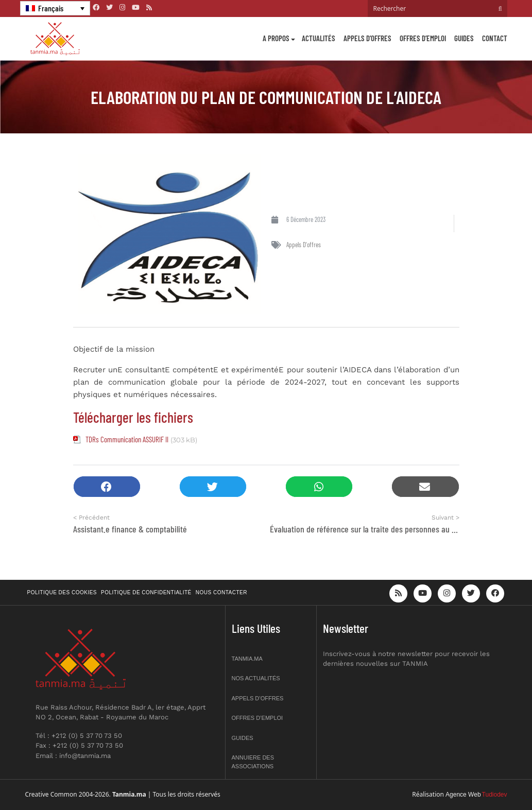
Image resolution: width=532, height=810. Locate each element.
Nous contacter (221, 592)
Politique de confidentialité (146, 592)
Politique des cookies (62, 592)
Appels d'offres (304, 245)
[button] (107, 487)
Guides (464, 38)
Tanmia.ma (247, 659)
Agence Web (463, 795)
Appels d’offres (367, 38)
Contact (495, 38)
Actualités (319, 38)
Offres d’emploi (423, 38)
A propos (276, 38)
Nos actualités (256, 678)
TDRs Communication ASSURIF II (127, 439)
